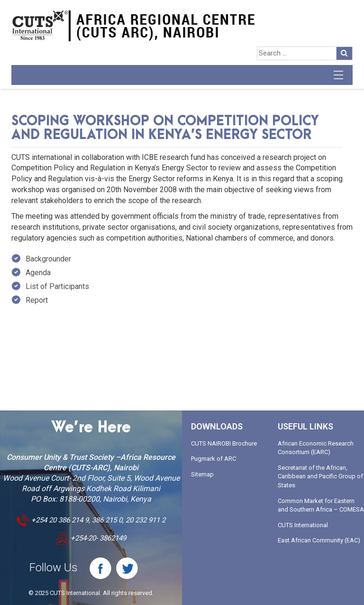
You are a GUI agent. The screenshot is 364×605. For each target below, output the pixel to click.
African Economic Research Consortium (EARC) (316, 448)
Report (37, 300)
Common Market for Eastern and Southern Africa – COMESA (321, 505)
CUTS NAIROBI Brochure (224, 443)
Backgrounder (48, 259)
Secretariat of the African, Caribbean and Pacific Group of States (320, 476)
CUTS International (303, 525)
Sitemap (202, 474)
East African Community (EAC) (319, 540)
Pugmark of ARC (214, 459)
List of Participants (57, 286)
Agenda (38, 273)
